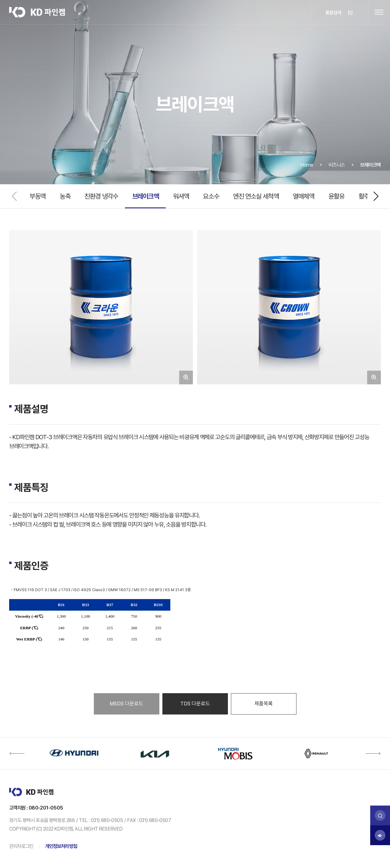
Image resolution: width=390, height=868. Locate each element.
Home (307, 172)
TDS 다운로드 (195, 704)
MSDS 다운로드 (126, 704)
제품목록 (264, 704)
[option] (74, 753)
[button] (376, 196)
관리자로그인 (21, 846)
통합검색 (340, 13)
